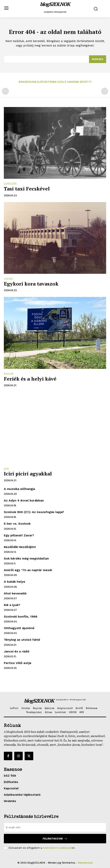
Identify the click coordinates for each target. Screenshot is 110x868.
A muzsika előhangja (19, 489)
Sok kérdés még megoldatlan (26, 558)
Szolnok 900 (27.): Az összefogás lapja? (34, 512)
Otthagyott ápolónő (19, 628)
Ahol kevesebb (15, 593)
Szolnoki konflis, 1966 (21, 616)
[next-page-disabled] (105, 91)
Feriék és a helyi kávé (30, 379)
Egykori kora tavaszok (31, 284)
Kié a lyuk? (12, 605)
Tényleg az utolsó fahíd (22, 640)
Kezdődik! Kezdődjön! (20, 547)
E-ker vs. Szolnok (17, 524)
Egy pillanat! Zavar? (19, 535)
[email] (55, 827)
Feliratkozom (55, 839)
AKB (6, 469)
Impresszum (85, 863)
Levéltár (10, 184)
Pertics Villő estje (18, 663)
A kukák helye (15, 582)
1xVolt (8, 279)
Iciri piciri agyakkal (28, 474)
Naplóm (9, 374)
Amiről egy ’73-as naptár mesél (28, 570)
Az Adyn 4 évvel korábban (24, 500)
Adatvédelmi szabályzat (57, 848)
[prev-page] (5, 91)
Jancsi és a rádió (17, 651)
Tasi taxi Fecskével (27, 189)
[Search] (98, 59)
